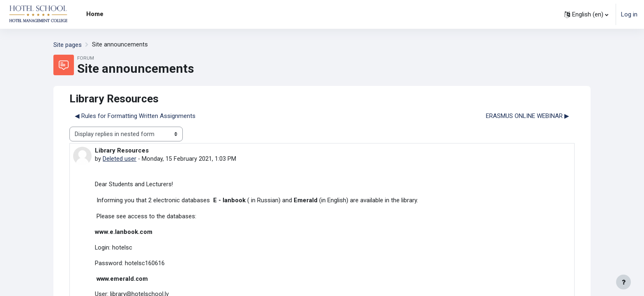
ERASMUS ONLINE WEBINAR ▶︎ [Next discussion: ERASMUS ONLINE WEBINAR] (528, 116)
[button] (586, 14)
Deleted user (120, 159)
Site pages (68, 45)
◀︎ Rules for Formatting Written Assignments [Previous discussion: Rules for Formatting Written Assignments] (135, 116)
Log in (629, 14)
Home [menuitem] (95, 14)
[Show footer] (623, 282)
